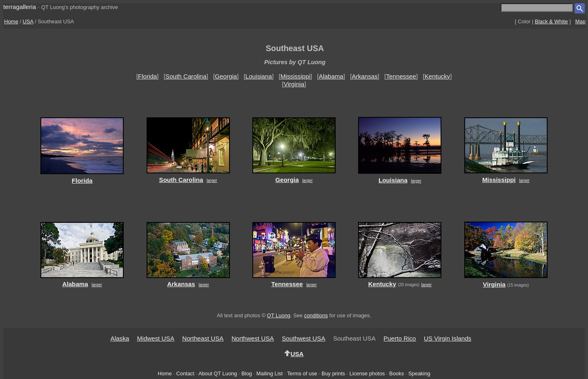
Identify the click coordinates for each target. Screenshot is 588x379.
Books (396, 373)
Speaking (419, 373)
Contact (185, 373)
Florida (147, 76)
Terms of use (302, 373)
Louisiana (259, 76)
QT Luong (279, 315)
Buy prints (333, 373)
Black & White (551, 21)
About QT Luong (218, 373)
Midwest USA (156, 338)
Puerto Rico (400, 338)
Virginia (294, 84)
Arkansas (364, 76)
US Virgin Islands (448, 338)
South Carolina (186, 76)
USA (28, 21)
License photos (367, 373)
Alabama (331, 76)
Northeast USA (203, 338)
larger (212, 181)
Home (11, 21)
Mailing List (270, 373)
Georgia (226, 76)
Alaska (120, 338)
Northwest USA (253, 338)
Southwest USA (303, 338)
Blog (247, 373)
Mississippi (295, 76)
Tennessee (401, 76)
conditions (316, 315)
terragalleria (20, 7)
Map (580, 21)
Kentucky (437, 76)
